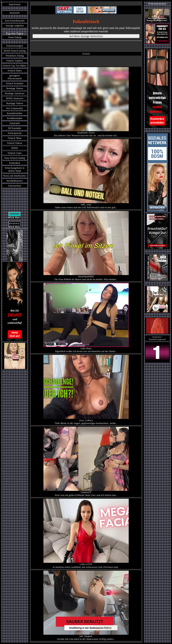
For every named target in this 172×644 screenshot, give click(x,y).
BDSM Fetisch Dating (15, 51)
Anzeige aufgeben (15, 26)
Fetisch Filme (15, 138)
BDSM (15, 148)
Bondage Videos (15, 88)
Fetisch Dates (15, 71)
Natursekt (15, 123)
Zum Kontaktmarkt (15, 21)
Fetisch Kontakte (15, 83)
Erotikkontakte (15, 118)
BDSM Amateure (15, 98)
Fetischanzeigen (15, 46)
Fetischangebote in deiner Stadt (15, 169)
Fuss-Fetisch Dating (15, 158)
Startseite (15, 13)
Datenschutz (15, 186)
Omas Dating (15, 37)
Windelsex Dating (15, 56)
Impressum (15, 4)
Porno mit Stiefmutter (15, 176)
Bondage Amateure (15, 93)
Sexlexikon (15, 163)
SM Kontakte (15, 128)
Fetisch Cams (15, 153)
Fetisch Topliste (15, 61)
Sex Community (15, 108)
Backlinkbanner (15, 181)
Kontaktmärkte (15, 113)
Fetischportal (15, 133)
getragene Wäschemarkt (15, 77)
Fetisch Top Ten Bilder (15, 66)
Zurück (86, 54)
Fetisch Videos (15, 143)
